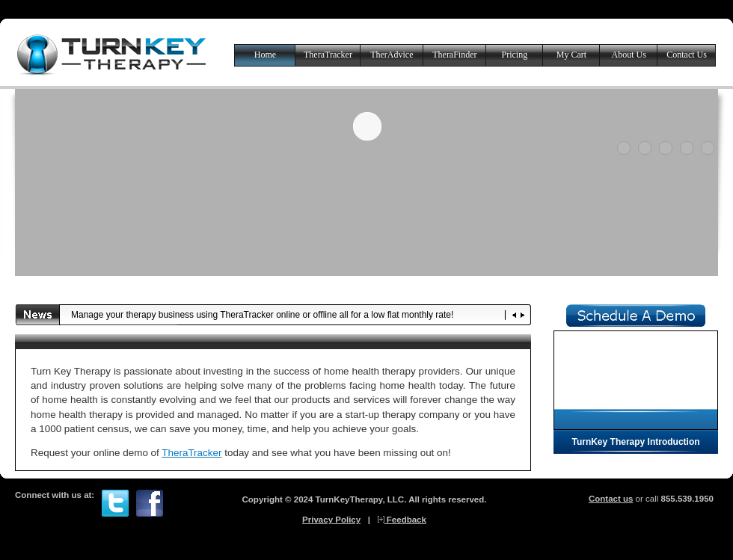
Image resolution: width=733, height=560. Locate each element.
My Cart (571, 55)
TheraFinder (454, 55)
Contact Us (687, 55)
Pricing (515, 55)
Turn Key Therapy (112, 55)
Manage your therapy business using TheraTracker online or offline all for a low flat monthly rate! (262, 315)
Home (265, 55)
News (37, 315)
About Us (628, 55)
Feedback (402, 520)
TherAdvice (392, 55)
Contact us (611, 499)
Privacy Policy (331, 520)
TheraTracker (328, 55)
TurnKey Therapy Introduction (635, 442)
